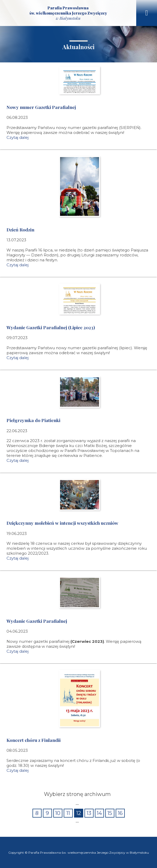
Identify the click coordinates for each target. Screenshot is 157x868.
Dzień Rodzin (20, 229)
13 (89, 813)
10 (58, 813)
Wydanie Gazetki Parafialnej (37, 621)
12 (79, 813)
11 (68, 813)
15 (110, 813)
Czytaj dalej (18, 137)
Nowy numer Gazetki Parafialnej (41, 107)
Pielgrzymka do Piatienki (33, 420)
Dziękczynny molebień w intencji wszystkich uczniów (62, 523)
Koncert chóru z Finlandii (34, 740)
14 (99, 813)
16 (120, 813)
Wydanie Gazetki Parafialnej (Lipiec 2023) (51, 327)
